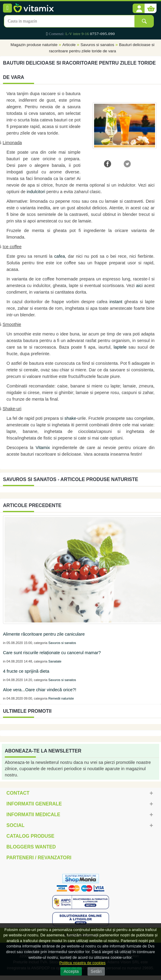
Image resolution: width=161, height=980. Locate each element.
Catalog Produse (30, 836)
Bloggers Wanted (31, 847)
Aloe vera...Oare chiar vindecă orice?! (40, 690)
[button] (139, 9)
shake (70, 418)
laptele (120, 347)
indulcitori (36, 192)
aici (139, 286)
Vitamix (43, 448)
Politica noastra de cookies (83, 963)
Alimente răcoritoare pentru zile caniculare (44, 634)
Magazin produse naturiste (34, 45)
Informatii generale (34, 804)
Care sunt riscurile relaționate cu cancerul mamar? (52, 653)
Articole (69, 45)
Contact (18, 793)
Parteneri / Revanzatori (39, 858)
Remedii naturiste (61, 698)
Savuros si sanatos (97, 45)
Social (16, 825)
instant (116, 302)
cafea (59, 256)
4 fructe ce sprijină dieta (26, 671)
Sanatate (55, 661)
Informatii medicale (33, 815)
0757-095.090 (102, 34)
